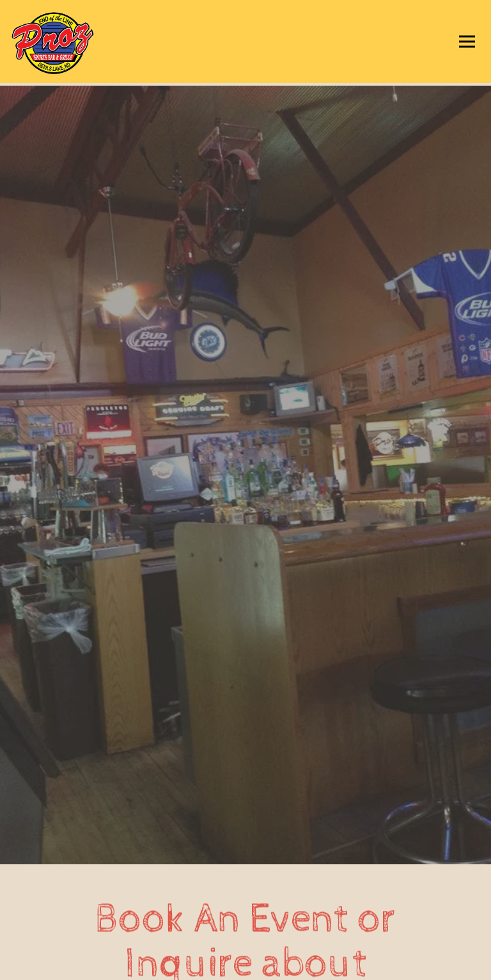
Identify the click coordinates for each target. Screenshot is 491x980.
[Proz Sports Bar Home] (74, 42)
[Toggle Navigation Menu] (467, 42)
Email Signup (245, 965)
